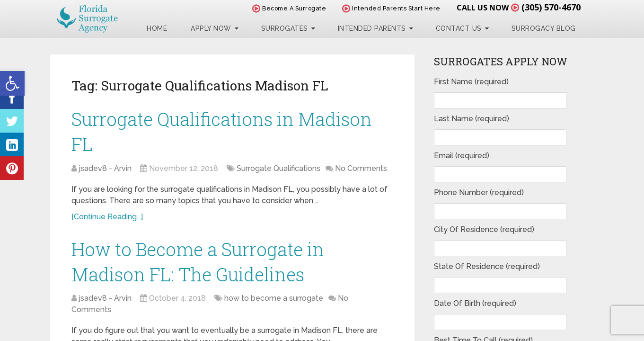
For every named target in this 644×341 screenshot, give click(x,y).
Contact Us (459, 28)
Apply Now (211, 28)
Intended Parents (372, 28)
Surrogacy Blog (544, 28)
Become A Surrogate (289, 8)
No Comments (361, 168)
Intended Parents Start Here (391, 8)
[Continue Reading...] (107, 217)
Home (157, 28)
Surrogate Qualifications (278, 168)
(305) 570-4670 (551, 7)
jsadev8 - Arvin (105, 168)
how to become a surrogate (274, 298)
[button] (12, 83)
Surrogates (285, 28)
